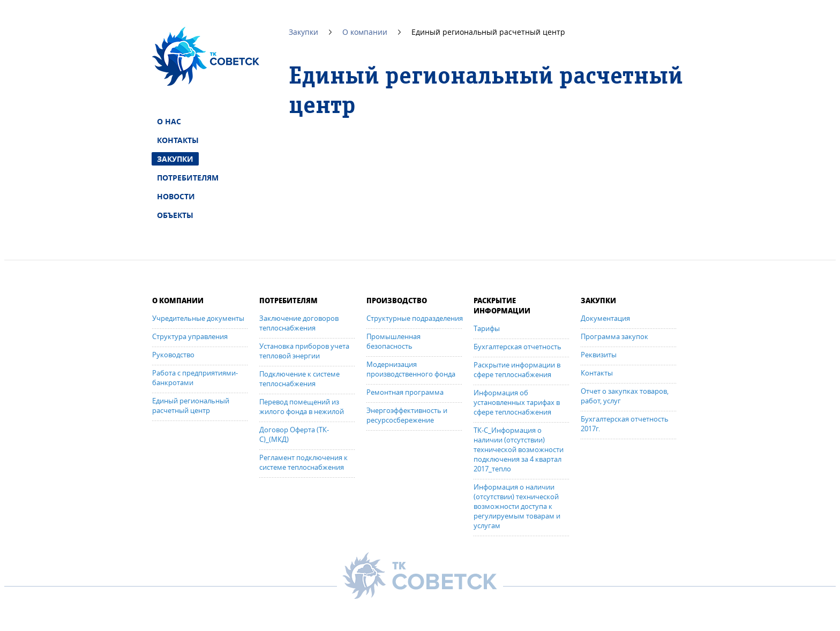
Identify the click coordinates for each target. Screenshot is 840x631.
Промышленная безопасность (393, 341)
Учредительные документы (198, 318)
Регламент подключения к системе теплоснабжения (303, 462)
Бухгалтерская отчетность (517, 347)
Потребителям (188, 178)
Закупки (175, 159)
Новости (176, 196)
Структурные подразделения (415, 318)
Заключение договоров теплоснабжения (299, 323)
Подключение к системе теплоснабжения (299, 379)
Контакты (178, 140)
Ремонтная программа (405, 392)
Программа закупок (614, 336)
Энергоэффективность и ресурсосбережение (407, 415)
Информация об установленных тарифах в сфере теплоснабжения (517, 402)
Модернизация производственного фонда (411, 369)
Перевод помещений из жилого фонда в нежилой (302, 407)
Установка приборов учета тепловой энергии (304, 351)
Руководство (173, 355)
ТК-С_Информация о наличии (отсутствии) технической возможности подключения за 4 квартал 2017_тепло (519, 449)
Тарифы (487, 328)
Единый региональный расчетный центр (191, 405)
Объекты (175, 215)
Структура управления (190, 336)
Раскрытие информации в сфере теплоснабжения (517, 370)
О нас (169, 121)
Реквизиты (599, 355)
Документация (605, 318)
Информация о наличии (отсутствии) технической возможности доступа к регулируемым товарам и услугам (517, 506)
